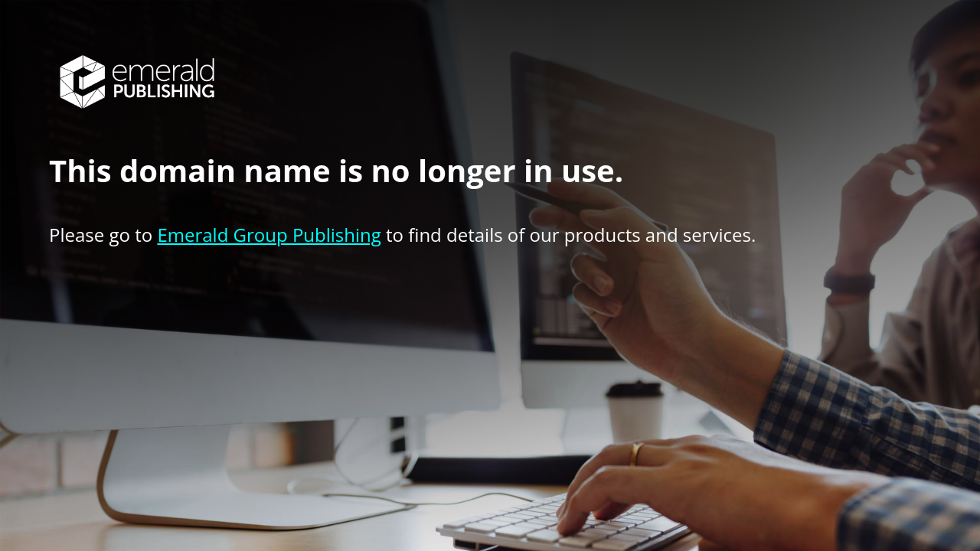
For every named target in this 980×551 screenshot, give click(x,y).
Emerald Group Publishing (269, 235)
